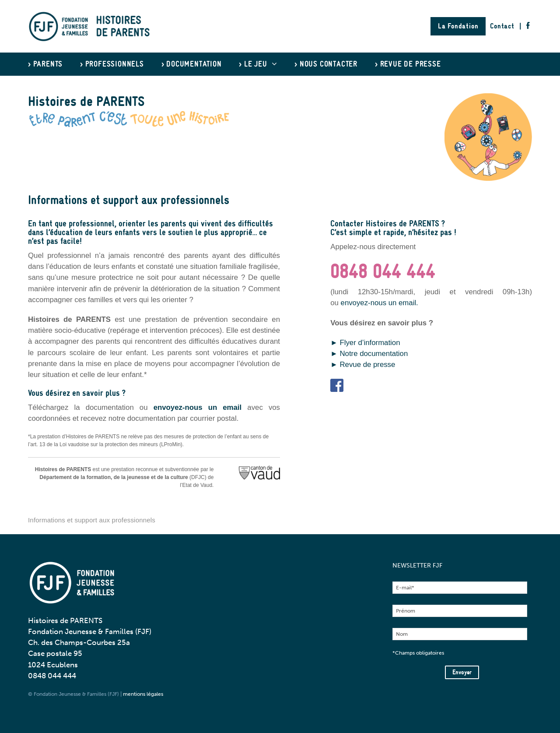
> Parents (45, 64)
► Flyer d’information (365, 343)
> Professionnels (112, 64)
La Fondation (458, 26)
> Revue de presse (408, 64)
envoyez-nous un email (198, 407)
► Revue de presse (364, 365)
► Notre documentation (369, 354)
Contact (502, 26)
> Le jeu (258, 64)
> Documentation (192, 64)
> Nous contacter (326, 64)
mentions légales (143, 694)
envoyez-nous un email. (380, 303)
